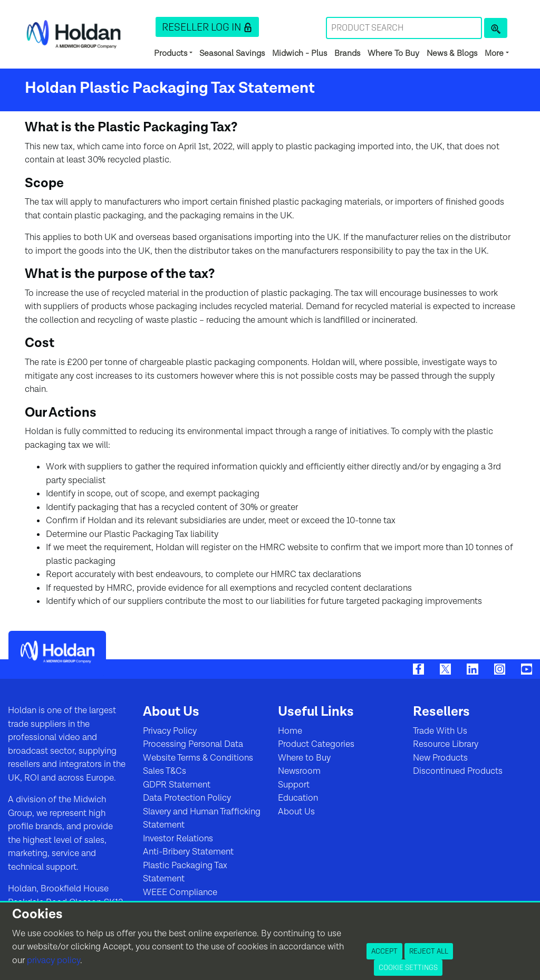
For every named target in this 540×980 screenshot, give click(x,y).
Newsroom (299, 771)
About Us (296, 812)
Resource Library (446, 744)
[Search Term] (404, 28)
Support (294, 785)
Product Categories (316, 744)
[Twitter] (445, 669)
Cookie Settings (408, 967)
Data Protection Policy (187, 798)
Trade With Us (440, 731)
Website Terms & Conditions (198, 758)
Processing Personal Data (193, 744)
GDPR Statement (177, 785)
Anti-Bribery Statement (188, 852)
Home (290, 731)
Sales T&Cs (165, 771)
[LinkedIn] (472, 669)
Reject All (429, 951)
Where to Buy (304, 758)
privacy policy (54, 960)
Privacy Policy (170, 731)
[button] (207, 27)
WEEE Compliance (180, 892)
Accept (384, 951)
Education (298, 798)
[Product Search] (496, 28)
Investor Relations (178, 839)
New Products (440, 758)
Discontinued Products (458, 771)
